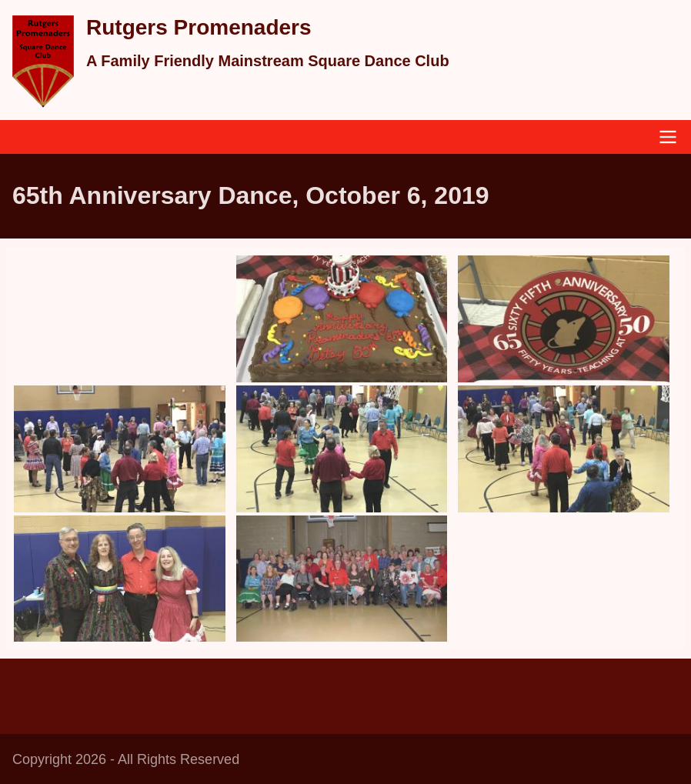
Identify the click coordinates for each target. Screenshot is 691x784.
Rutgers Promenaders (199, 27)
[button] (342, 319)
